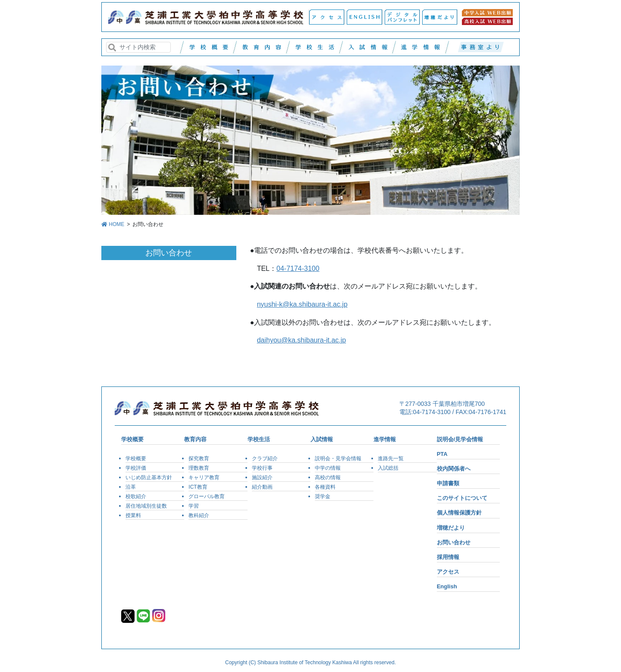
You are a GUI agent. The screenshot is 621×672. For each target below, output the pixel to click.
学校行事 (262, 468)
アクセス (448, 572)
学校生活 (259, 439)
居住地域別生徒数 (146, 506)
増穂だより (451, 528)
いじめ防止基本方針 (149, 477)
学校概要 (132, 439)
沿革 (131, 487)
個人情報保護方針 (459, 513)
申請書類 (448, 483)
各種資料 (325, 487)
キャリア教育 (204, 477)
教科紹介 (199, 515)
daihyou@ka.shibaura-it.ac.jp (302, 340)
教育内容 (195, 439)
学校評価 (136, 468)
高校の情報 (328, 477)
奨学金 (323, 496)
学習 (194, 506)
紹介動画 (262, 487)
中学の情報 (328, 468)
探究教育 (199, 458)
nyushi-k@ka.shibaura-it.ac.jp (302, 304)
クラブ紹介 (265, 458)
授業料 (133, 515)
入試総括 (388, 468)
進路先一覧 (391, 458)
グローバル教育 (207, 496)
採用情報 (448, 557)
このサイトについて (462, 498)
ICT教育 (198, 487)
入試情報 (322, 439)
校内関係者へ (454, 469)
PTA (442, 454)
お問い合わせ (454, 542)
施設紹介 (262, 477)
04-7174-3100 (298, 268)
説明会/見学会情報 (460, 439)
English (447, 586)
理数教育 (199, 468)
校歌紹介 (136, 496)
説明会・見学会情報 (338, 458)
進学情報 (385, 439)
